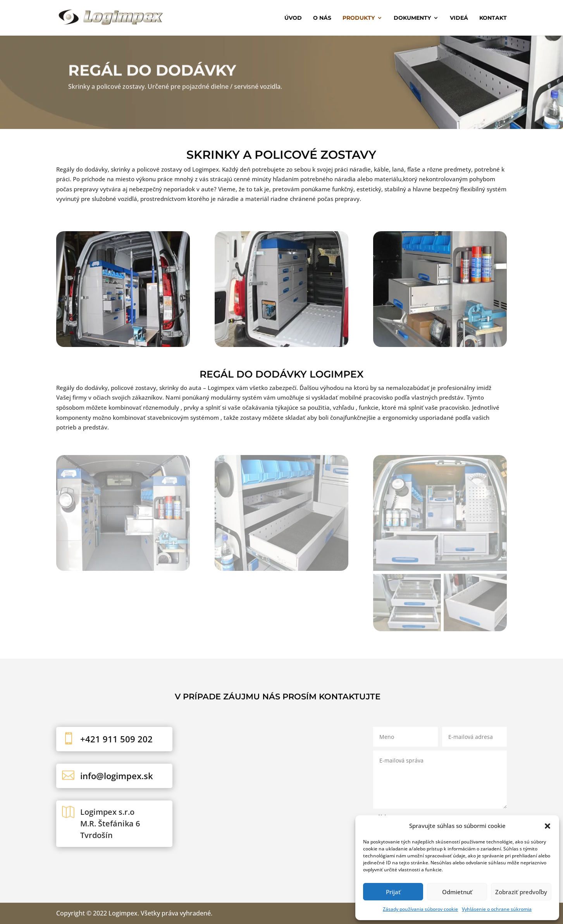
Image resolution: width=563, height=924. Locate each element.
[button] (548, 826)
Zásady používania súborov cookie (420, 909)
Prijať (393, 892)
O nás (322, 18)
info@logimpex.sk (117, 776)
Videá (459, 18)
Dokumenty (412, 18)
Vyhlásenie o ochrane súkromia (497, 909)
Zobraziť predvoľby (521, 892)
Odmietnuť (457, 892)
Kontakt (493, 18)
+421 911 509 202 (116, 739)
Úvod (293, 18)
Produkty (359, 18)
